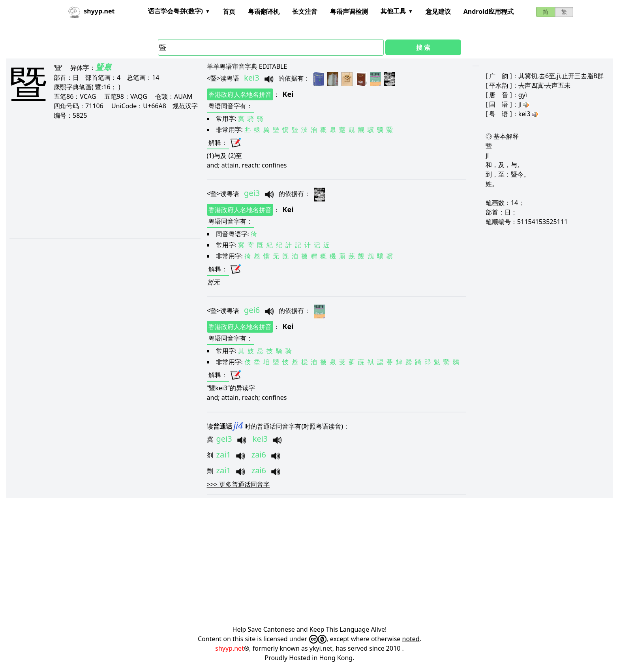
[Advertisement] (102, 179)
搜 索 (423, 47)
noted (411, 639)
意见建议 (438, 11)
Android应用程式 (489, 11)
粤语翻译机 (264, 11)
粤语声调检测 (349, 11)
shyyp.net (230, 648)
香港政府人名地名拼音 (240, 94)
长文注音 (305, 11)
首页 (229, 11)
